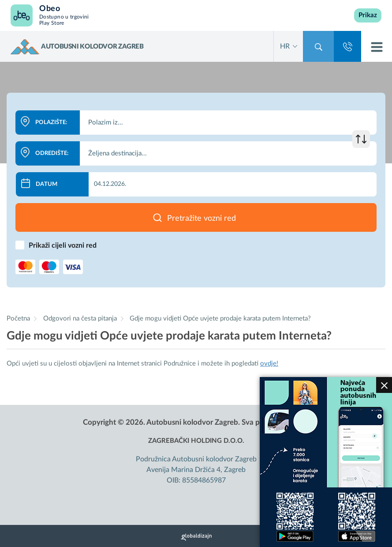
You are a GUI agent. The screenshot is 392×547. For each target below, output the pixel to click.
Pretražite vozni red (202, 219)
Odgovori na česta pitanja (81, 319)
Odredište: (52, 153)
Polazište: (51, 123)
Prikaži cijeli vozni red (63, 245)
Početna (18, 319)
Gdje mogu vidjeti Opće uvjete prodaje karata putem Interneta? (220, 319)
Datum (47, 184)
